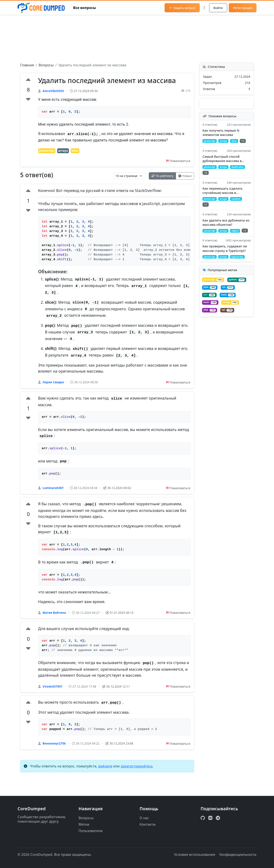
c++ (229, 324)
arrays (63, 151)
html (211, 332)
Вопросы (46, 65)
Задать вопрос (182, 8)
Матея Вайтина (54, 617)
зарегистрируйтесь (137, 773)
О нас (144, 818)
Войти (218, 8)
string (212, 340)
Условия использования (195, 855)
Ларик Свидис (53, 384)
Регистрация (243, 8)
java (235, 316)
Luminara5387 (53, 491)
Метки (84, 824)
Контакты (148, 824)
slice (75, 151)
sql (210, 348)
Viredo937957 (53, 692)
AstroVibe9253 (53, 91)
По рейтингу (158, 178)
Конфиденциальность (238, 855)
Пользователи (91, 831)
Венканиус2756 (54, 750)
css (210, 324)
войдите (105, 773)
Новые (184, 178)
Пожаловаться (176, 162)
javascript (47, 151)
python (213, 316)
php (234, 340)
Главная (27, 65)
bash (232, 332)
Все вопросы (85, 8)
